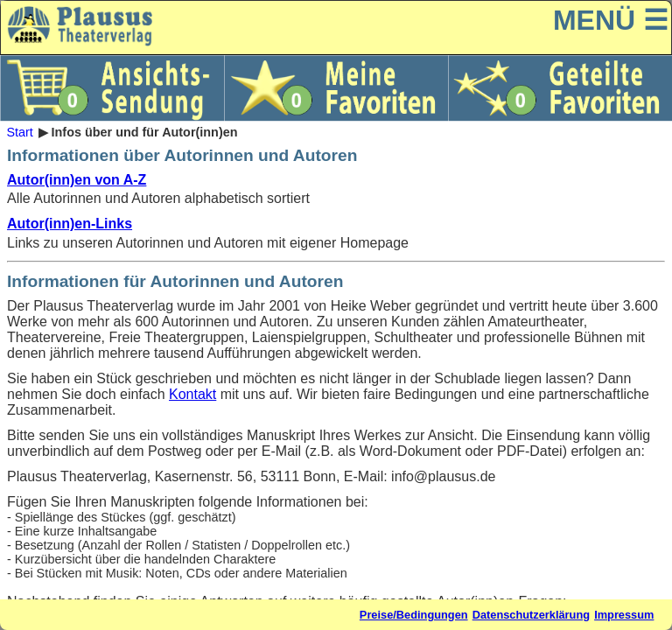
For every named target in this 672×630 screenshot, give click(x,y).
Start (19, 132)
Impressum (624, 615)
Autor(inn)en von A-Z (77, 180)
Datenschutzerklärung (531, 615)
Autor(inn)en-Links (70, 224)
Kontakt (192, 394)
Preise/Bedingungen (414, 615)
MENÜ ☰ (611, 20)
